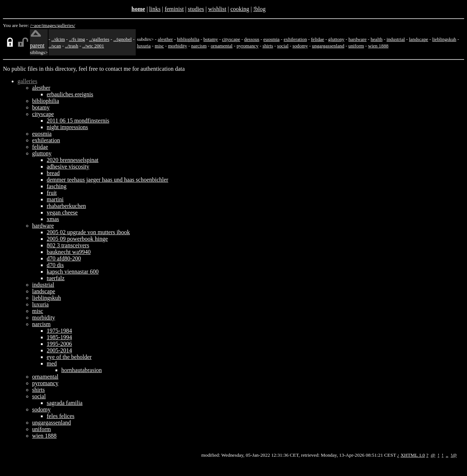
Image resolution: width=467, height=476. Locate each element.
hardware (358, 39)
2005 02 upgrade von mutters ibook (88, 232)
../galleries (99, 39)
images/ (50, 25)
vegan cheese (62, 212)
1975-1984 (59, 331)
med (52, 363)
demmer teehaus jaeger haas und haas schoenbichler (107, 180)
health (377, 39)
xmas (53, 219)
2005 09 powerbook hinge (77, 239)
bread (53, 173)
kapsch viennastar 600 (73, 272)
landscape (419, 39)
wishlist (217, 9)
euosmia (271, 39)
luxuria (144, 46)
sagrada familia (65, 403)
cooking (240, 9)
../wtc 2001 (93, 46)
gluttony (336, 39)
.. (447, 455)
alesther (165, 39)
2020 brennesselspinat (73, 160)
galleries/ (66, 25)
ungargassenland (328, 46)
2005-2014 (59, 350)
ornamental (221, 46)
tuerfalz (56, 278)
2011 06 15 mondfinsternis (78, 121)
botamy (211, 39)
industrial (395, 39)
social (283, 46)
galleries (27, 81)
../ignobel (123, 39)
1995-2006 (59, 344)
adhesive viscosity (68, 167)
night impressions (67, 127)
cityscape (231, 39)
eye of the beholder (69, 357)
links (155, 9)
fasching (57, 186)
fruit (52, 193)
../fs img (77, 39)
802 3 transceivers (68, 245)
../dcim (58, 39)
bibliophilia (188, 39)
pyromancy (247, 46)
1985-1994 (59, 337)
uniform (356, 46)
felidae (317, 39)
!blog (259, 9)
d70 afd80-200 (64, 258)
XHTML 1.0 (413, 455)
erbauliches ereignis (70, 94)
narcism (199, 46)
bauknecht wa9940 (69, 252)
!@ (454, 455)
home (138, 9)
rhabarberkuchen (66, 206)
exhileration (295, 39)
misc (159, 46)
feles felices (61, 416)
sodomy (300, 46)
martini (55, 199)
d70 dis (55, 265)
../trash (72, 46)
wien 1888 (378, 46)
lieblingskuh (444, 39)
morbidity (177, 46)
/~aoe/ (36, 25)
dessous (252, 39)
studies (196, 9)
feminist (174, 9)
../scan (55, 46)
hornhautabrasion (82, 370)
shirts (268, 46)
